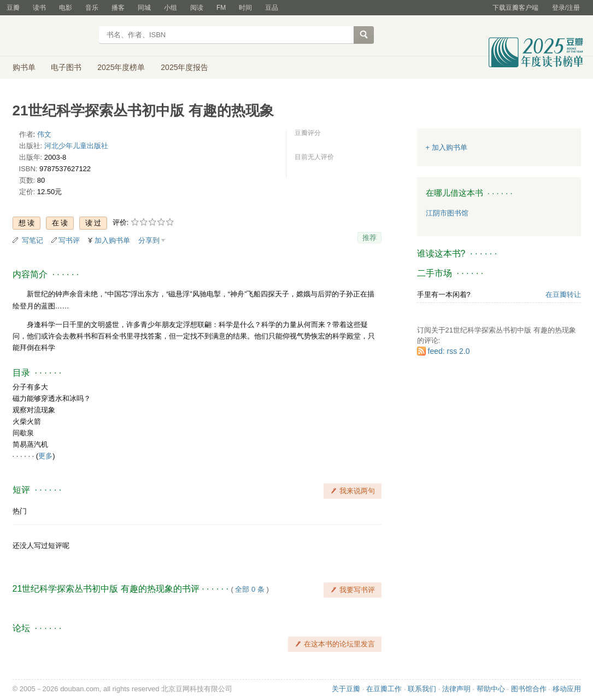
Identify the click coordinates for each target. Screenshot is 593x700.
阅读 (197, 8)
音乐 (92, 8)
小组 (171, 8)
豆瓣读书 (52, 36)
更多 (45, 456)
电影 (66, 8)
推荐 (369, 238)
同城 (144, 8)
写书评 (69, 240)
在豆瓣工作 (384, 689)
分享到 (149, 240)
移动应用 (567, 689)
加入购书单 (112, 240)
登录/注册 (566, 8)
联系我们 (422, 689)
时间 (245, 8)
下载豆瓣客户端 (515, 8)
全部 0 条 (249, 589)
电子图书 (66, 67)
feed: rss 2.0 (449, 351)
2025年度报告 (184, 67)
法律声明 (456, 689)
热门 (20, 511)
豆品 (272, 8)
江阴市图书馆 (447, 213)
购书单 (24, 67)
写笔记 (33, 240)
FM (221, 8)
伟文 (44, 134)
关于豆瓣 (346, 689)
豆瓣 (13, 8)
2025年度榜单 (121, 67)
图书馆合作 (529, 689)
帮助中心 (491, 689)
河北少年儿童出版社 (76, 146)
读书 (39, 8)
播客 (118, 8)
